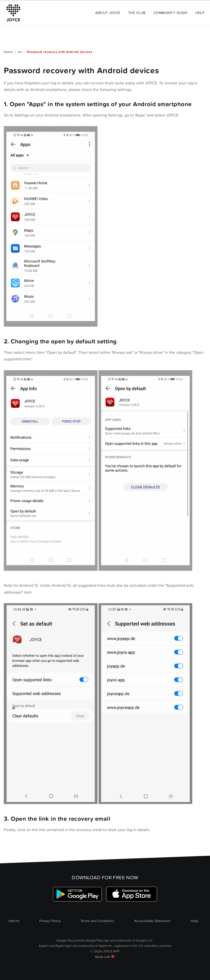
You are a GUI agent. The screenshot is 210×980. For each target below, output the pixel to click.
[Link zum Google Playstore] (78, 894)
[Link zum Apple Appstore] (131, 894)
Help (200, 13)
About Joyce (108, 13)
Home (8, 52)
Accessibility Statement (152, 921)
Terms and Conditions (97, 921)
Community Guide (170, 13)
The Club (137, 13)
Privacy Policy (50, 921)
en (20, 52)
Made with (105, 957)
